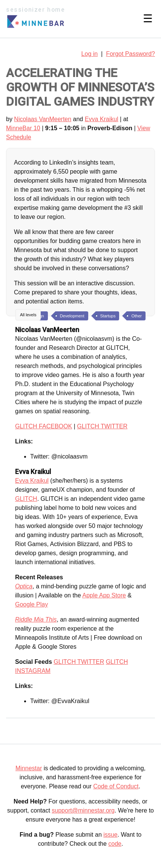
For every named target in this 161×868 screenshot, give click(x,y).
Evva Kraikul (102, 119)
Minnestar (29, 768)
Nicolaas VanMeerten (43, 119)
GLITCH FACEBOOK (44, 426)
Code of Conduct (116, 786)
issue (110, 835)
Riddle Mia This (36, 619)
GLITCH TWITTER (102, 426)
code (115, 844)
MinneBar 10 (23, 128)
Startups (108, 316)
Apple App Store (104, 595)
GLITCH (26, 499)
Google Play (31, 604)
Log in (90, 54)
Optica (24, 586)
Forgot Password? (130, 54)
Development (72, 316)
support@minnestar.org (83, 810)
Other (136, 316)
